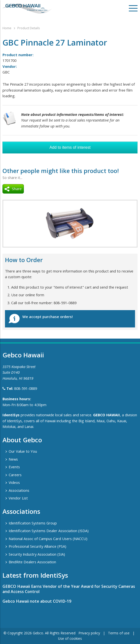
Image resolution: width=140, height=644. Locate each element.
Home (7, 28)
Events (14, 467)
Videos (14, 482)
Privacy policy (89, 633)
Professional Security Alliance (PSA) (37, 546)
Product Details (29, 28)
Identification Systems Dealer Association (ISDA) (49, 531)
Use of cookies (70, 638)
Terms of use (119, 633)
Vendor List (18, 498)
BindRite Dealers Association (32, 562)
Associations (19, 490)
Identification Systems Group (33, 523)
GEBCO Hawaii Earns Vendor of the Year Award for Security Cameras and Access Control (69, 589)
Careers (15, 475)
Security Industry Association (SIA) (37, 554)
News (13, 459)
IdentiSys (11, 415)
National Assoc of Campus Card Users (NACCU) (48, 539)
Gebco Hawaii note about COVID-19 (37, 601)
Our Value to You (23, 451)
